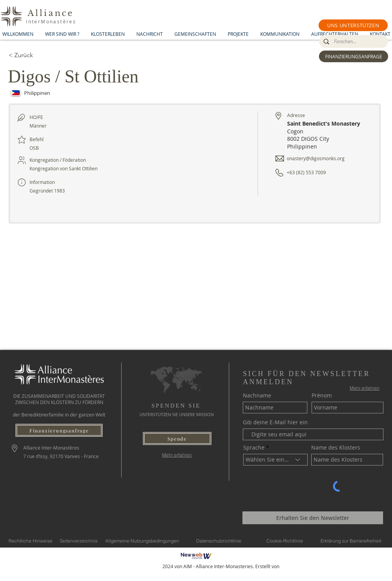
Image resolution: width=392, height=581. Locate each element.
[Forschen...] (353, 42)
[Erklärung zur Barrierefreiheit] (351, 541)
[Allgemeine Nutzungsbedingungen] (142, 541)
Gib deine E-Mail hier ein (275, 422)
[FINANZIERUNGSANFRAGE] (354, 56)
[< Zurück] (36, 55)
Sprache (254, 448)
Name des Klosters (336, 448)
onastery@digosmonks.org (316, 158)
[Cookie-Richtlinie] (285, 541)
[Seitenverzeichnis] (79, 541)
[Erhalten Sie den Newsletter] (313, 518)
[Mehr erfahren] (177, 455)
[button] (353, 25)
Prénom (322, 395)
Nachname (257, 395)
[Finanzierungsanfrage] (59, 430)
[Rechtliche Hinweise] (30, 541)
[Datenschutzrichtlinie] (219, 541)
